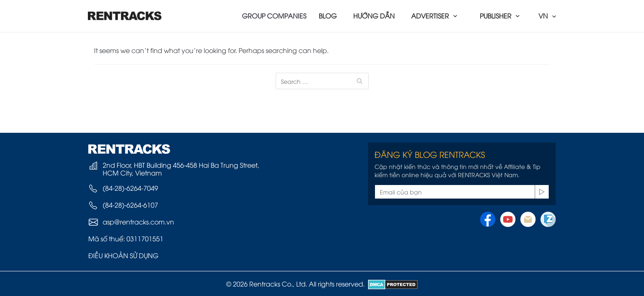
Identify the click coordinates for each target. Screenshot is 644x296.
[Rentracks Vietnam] (125, 16)
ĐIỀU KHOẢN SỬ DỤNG (123, 255)
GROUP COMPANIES (274, 16)
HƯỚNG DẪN (374, 16)
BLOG (328, 16)
